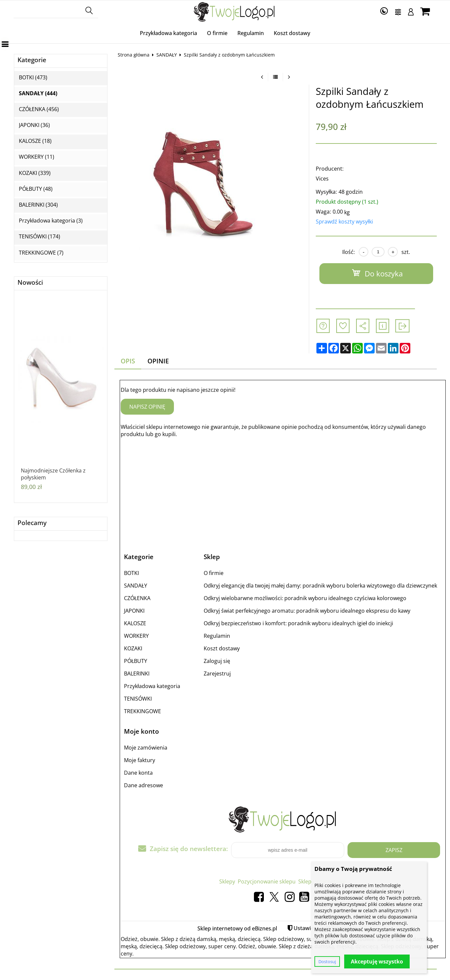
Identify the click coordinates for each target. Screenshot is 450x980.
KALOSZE (135, 623)
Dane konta (138, 773)
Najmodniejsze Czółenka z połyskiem (53, 474)
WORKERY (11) (37, 157)
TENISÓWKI (138, 699)
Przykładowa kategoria (168, 33)
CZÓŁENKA (137, 598)
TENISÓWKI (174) (40, 237)
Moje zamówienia (146, 748)
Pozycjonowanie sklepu (267, 881)
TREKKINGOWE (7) (41, 253)
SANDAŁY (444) (38, 93)
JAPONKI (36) (34, 125)
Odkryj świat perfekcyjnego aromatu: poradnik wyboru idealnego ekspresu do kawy (307, 611)
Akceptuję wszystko (377, 961)
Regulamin (251, 33)
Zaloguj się (217, 661)
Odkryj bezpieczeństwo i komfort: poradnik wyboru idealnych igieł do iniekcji (298, 623)
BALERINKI (137, 674)
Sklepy (227, 881)
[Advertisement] (283, 489)
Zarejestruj (217, 674)
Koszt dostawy (292, 33)
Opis (128, 361)
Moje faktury (140, 760)
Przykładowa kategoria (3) (51, 221)
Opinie (158, 361)
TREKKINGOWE (143, 711)
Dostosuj (327, 961)
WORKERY (136, 636)
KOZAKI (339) (35, 173)
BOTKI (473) (33, 78)
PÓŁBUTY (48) (36, 189)
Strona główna (134, 55)
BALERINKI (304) (38, 205)
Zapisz (394, 850)
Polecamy (32, 523)
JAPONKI (134, 611)
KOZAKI (133, 648)
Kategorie (32, 60)
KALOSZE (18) (35, 141)
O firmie (217, 33)
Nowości (30, 283)
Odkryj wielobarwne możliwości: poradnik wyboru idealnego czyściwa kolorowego (305, 598)
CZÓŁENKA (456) (39, 109)
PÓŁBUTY (136, 661)
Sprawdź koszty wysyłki (344, 222)
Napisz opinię (147, 407)
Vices (322, 179)
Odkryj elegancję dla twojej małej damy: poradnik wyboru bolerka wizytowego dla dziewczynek (320, 586)
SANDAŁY (167, 55)
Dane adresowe (143, 785)
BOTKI (131, 573)
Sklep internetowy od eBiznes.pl (237, 928)
